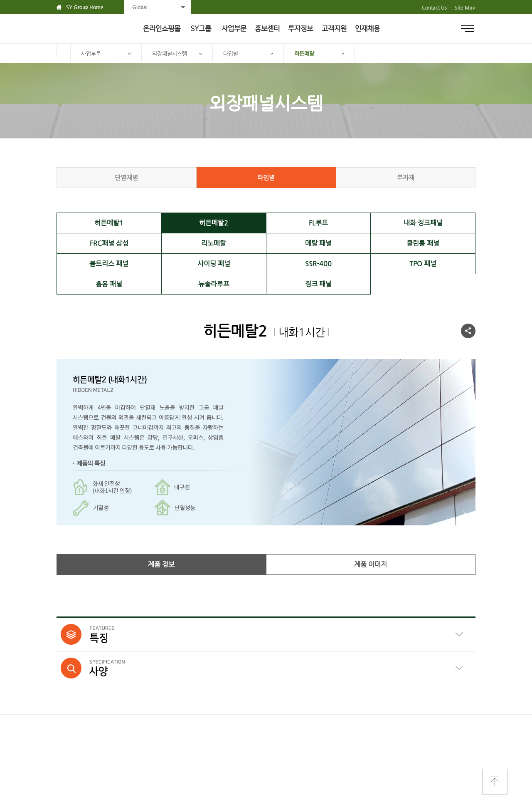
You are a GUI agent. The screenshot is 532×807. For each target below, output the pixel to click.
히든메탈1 (109, 223)
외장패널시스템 (170, 53)
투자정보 (300, 29)
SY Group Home (85, 7)
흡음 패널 (109, 284)
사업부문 (234, 29)
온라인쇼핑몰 (162, 29)
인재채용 (367, 29)
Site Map (465, 7)
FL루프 (318, 223)
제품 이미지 (371, 564)
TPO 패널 (423, 264)
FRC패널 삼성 (109, 243)
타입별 (231, 53)
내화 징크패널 (423, 223)
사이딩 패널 (214, 264)
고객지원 (334, 29)
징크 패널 (318, 284)
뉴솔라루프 (214, 284)
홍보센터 (267, 29)
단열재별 (126, 177)
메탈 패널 (318, 243)
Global (140, 7)
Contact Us (434, 7)
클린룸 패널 (423, 243)
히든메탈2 (214, 223)
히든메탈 (304, 53)
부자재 (406, 177)
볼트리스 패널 (109, 264)
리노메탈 (214, 243)
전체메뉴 (468, 29)
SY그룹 (201, 29)
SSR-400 (318, 264)
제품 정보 (161, 564)
